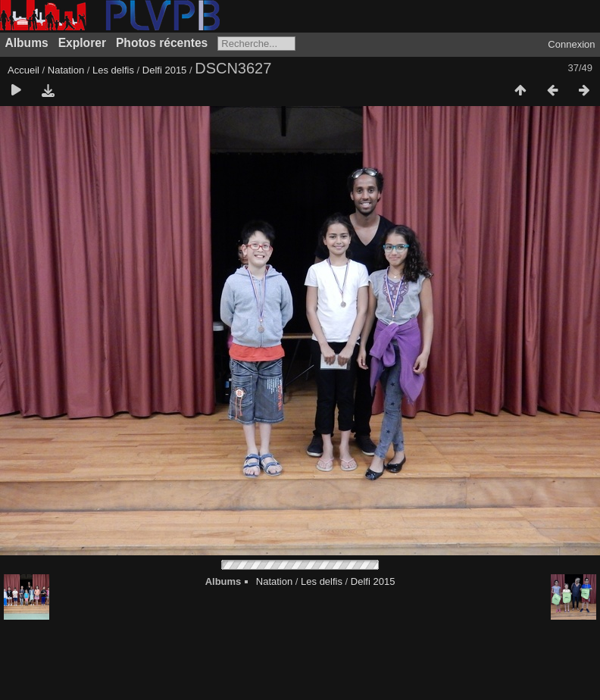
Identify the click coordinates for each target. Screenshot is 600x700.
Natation (66, 70)
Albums (27, 43)
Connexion (571, 44)
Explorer (82, 43)
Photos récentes (162, 43)
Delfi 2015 (165, 70)
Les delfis (113, 70)
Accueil (23, 70)
